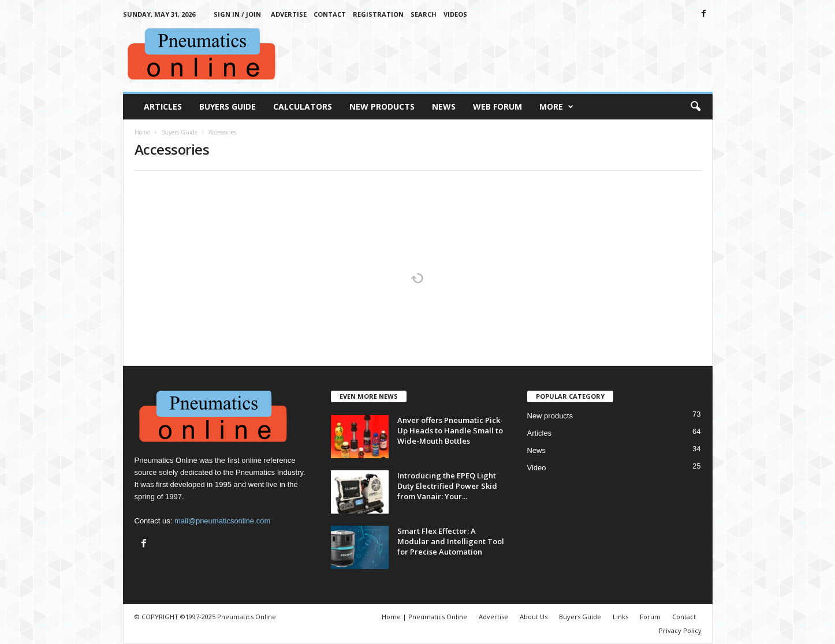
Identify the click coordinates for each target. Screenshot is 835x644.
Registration (378, 14)
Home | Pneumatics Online (424, 617)
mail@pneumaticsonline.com (222, 521)
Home (142, 132)
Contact (330, 14)
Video (537, 468)
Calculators (303, 106)
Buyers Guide (228, 106)
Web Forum (497, 106)
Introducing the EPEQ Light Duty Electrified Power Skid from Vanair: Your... (447, 486)
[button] (695, 107)
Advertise (289, 14)
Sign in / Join (237, 14)
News (444, 106)
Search (424, 14)
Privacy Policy (680, 630)
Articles (163, 106)
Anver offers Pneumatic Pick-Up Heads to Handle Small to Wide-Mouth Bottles (450, 430)
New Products (382, 106)
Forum (650, 617)
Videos (455, 14)
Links (620, 617)
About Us (534, 617)
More (556, 107)
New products (550, 416)
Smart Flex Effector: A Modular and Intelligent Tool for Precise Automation (451, 541)
